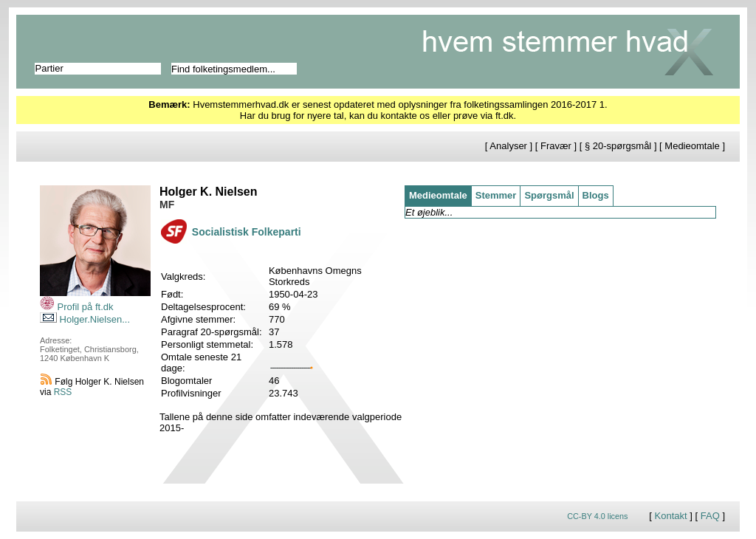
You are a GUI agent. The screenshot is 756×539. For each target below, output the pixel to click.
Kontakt (671, 516)
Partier (49, 68)
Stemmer (496, 195)
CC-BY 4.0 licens (597, 516)
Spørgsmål (549, 195)
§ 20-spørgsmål (618, 146)
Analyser (508, 146)
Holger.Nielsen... (85, 319)
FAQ (710, 516)
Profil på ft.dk (76, 307)
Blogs (596, 195)
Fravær (556, 146)
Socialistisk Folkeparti (247, 232)
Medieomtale (692, 146)
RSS (63, 392)
